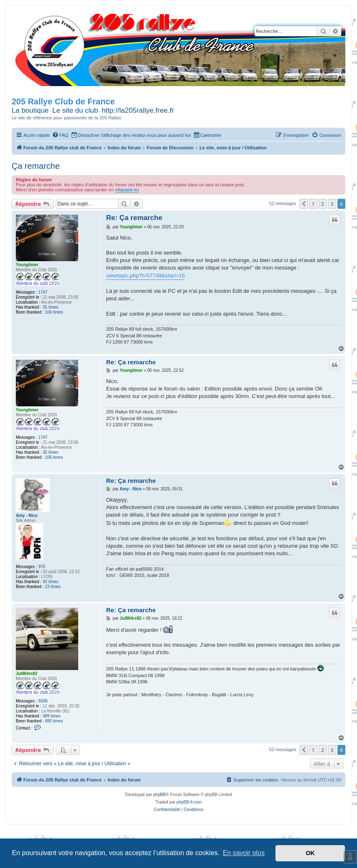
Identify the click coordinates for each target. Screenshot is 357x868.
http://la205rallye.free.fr (138, 110)
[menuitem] (60, 135)
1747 (43, 292)
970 (42, 567)
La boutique (30, 110)
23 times (53, 587)
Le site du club (75, 110)
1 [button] (313, 204)
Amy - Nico (27, 516)
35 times (51, 307)
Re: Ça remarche (134, 218)
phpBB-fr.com (189, 802)
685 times (54, 721)
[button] (304, 204)
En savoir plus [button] (244, 853)
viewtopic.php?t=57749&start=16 (145, 276)
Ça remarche (36, 166)
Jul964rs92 (27, 674)
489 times (52, 716)
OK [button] (310, 853)
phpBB (159, 795)
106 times (54, 312)
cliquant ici (127, 190)
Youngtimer (27, 265)
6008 (43, 701)
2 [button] (323, 204)
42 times (51, 582)
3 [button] (332, 204)
